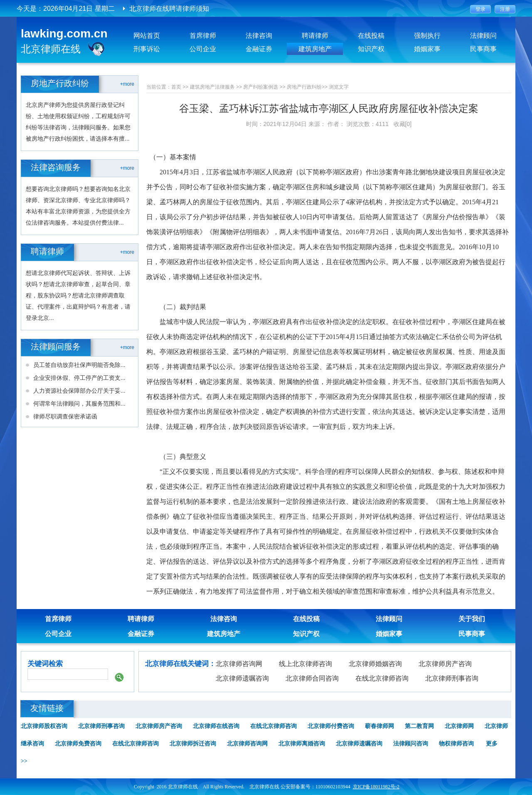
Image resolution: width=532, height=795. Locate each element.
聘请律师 (315, 36)
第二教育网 (419, 726)
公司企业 (203, 49)
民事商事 (483, 49)
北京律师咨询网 (239, 664)
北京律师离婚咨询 (302, 744)
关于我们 (472, 619)
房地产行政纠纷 (304, 87)
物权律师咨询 (456, 744)
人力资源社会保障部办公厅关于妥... (79, 391)
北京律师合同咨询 (312, 678)
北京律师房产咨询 (445, 664)
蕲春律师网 (379, 726)
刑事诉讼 (147, 49)
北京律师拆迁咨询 (193, 744)
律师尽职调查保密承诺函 (65, 416)
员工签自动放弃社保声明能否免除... (79, 365)
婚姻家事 (427, 49)
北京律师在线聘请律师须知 (169, 9)
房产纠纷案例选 (261, 87)
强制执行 (427, 36)
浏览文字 (339, 87)
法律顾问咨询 (411, 744)
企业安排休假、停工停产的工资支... (79, 378)
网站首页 (147, 36)
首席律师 (203, 36)
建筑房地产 (315, 49)
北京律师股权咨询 (44, 726)
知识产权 (371, 49)
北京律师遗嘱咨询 (242, 678)
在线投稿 (371, 36)
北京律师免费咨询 (78, 744)
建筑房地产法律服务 (212, 87)
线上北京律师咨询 (305, 664)
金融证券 (259, 49)
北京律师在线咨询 (216, 726)
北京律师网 (459, 726)
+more (127, 84)
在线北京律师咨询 (382, 678)
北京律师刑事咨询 (452, 678)
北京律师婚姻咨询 (375, 664)
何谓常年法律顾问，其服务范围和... (79, 404)
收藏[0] (403, 124)
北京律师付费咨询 (331, 726)
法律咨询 (259, 36)
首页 (176, 87)
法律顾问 (483, 36)
